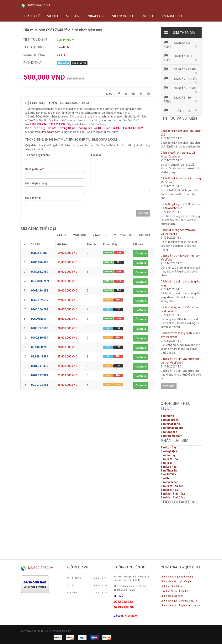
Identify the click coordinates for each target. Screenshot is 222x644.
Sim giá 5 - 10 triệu (177, 99)
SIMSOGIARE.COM (35, 6)
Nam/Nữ (108, 253)
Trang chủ (32, 16)
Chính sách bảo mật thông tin (176, 582)
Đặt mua (141, 253)
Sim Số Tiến (168, 474)
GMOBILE (147, 16)
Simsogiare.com (50, 132)
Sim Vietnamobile (172, 428)
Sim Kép (166, 478)
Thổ (119, 262)
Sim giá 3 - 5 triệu (181, 88)
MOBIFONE (73, 16)
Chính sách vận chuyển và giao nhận (180, 606)
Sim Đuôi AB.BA (171, 490)
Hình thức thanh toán (172, 586)
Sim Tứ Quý (168, 455)
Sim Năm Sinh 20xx (173, 497)
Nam (108, 300)
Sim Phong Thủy (171, 436)
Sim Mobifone (170, 420)
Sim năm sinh (171, 16)
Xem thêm (169, 386)
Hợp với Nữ (64, 63)
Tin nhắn (96, 155)
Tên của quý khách (38, 155)
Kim (118, 384)
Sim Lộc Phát (169, 467)
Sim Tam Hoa (169, 459)
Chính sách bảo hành (172, 596)
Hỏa (119, 253)
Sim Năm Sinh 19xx (173, 494)
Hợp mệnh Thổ (79, 63)
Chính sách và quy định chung (177, 577)
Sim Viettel (168, 416)
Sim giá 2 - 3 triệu (181, 78)
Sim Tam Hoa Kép (172, 486)
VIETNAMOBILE (123, 16)
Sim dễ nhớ (64, 47)
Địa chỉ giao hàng (36, 183)
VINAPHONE (97, 16)
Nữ (108, 309)
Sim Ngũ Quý (169, 451)
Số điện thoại (34, 169)
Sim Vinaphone (170, 424)
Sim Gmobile (169, 432)
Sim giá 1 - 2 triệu (181, 69)
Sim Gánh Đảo (170, 482)
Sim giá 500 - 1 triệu (178, 58)
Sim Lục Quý (169, 447)
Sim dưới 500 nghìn (177, 44)
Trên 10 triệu (178, 111)
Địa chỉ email (33, 198)
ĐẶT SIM (143, 213)
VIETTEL (53, 16)
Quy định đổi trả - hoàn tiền (175, 591)
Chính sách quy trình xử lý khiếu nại (179, 601)
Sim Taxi (166, 463)
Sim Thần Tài (169, 471)
